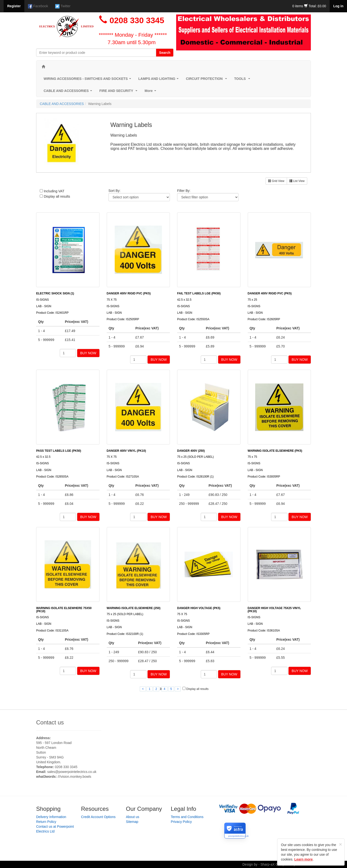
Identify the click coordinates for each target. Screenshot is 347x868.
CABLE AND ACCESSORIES (69, 92)
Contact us (50, 722)
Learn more (303, 859)
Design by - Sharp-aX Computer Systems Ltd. (277, 864)
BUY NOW (88, 353)
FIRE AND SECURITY (119, 92)
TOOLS (243, 80)
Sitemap (132, 822)
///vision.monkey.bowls (74, 777)
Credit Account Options (98, 817)
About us (133, 817)
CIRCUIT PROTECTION (207, 80)
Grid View (276, 181)
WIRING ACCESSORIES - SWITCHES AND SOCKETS (88, 80)
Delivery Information (51, 817)
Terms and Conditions (187, 817)
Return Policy (46, 822)
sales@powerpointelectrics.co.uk (72, 772)
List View (297, 181)
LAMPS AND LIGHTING (159, 80)
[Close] (340, 844)
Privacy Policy (181, 822)
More (151, 92)
